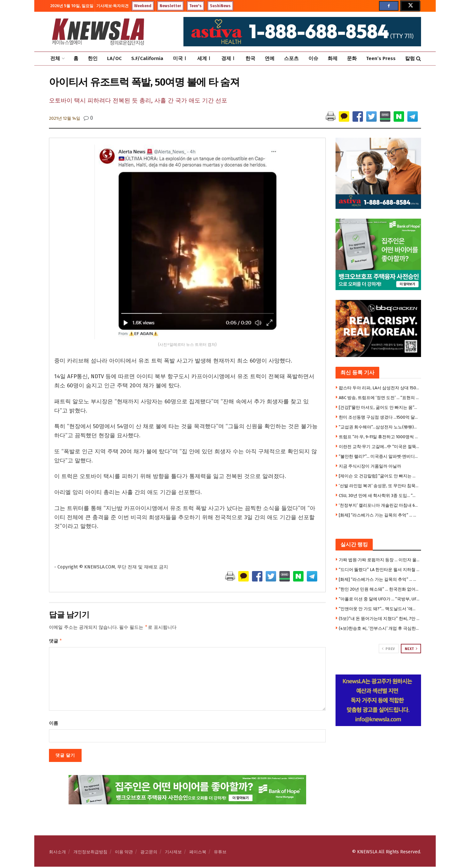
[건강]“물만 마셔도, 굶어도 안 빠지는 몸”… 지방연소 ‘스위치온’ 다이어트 (379, 407)
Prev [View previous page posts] (388, 649)
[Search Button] (419, 59)
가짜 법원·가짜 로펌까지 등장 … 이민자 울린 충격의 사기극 (379, 560)
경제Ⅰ (229, 58)
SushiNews (220, 6)
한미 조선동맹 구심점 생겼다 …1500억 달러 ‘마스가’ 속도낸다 (379, 417)
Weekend (143, 6)
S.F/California (147, 58)
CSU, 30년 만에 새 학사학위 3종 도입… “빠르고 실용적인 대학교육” (379, 496)
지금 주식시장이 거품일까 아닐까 (370, 466)
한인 (93, 58)
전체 (55, 58)
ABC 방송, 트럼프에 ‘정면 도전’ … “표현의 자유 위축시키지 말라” (379, 398)
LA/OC (114, 58)
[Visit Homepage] (98, 32)
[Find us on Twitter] (410, 6)
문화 (352, 58)
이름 (54, 725)
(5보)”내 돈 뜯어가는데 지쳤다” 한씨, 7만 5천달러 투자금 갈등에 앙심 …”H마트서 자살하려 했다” (379, 619)
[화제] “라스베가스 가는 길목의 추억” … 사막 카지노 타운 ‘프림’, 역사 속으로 (379, 515)
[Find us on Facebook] (389, 6)
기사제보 (173, 853)
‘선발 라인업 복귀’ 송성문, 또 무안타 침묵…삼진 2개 (379, 486)
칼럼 (410, 58)
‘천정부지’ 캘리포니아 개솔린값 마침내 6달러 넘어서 (379, 505)
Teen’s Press (381, 58)
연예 (270, 58)
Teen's (196, 6)
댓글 (56, 642)
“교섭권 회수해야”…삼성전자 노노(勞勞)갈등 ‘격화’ (379, 427)
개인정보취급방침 (90, 853)
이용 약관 (124, 853)
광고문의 (149, 853)
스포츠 (291, 58)
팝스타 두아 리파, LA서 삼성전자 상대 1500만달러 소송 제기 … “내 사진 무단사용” (379, 388)
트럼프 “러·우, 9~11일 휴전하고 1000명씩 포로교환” (379, 437)
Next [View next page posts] (411, 649)
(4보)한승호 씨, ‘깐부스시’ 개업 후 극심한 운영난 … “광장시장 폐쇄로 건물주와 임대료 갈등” (379, 628)
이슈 (313, 58)
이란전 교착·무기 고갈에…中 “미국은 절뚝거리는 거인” (379, 447)
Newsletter (170, 6)
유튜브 (220, 853)
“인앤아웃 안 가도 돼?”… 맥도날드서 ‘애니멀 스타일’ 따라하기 (379, 609)
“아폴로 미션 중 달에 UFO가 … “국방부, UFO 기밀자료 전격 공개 (379, 599)
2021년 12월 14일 (65, 118)
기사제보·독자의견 (112, 6)
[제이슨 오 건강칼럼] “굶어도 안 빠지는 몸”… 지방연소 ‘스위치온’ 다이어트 (379, 476)
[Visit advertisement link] (378, 700)
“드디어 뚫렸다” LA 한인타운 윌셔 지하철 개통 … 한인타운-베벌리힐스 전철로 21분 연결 (379, 570)
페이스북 (198, 853)
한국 (250, 58)
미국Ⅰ (180, 58)
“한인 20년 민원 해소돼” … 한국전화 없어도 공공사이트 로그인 (379, 589)
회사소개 (57, 853)
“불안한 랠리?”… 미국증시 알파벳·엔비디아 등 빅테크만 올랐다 (379, 456)
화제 (333, 58)
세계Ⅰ (204, 58)
